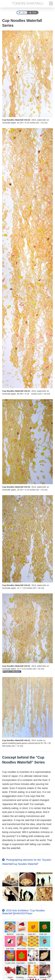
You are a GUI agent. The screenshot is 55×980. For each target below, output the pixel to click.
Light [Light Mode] (22, 13)
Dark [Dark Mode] (33, 13)
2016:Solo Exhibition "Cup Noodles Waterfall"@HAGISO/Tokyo (24, 912)
